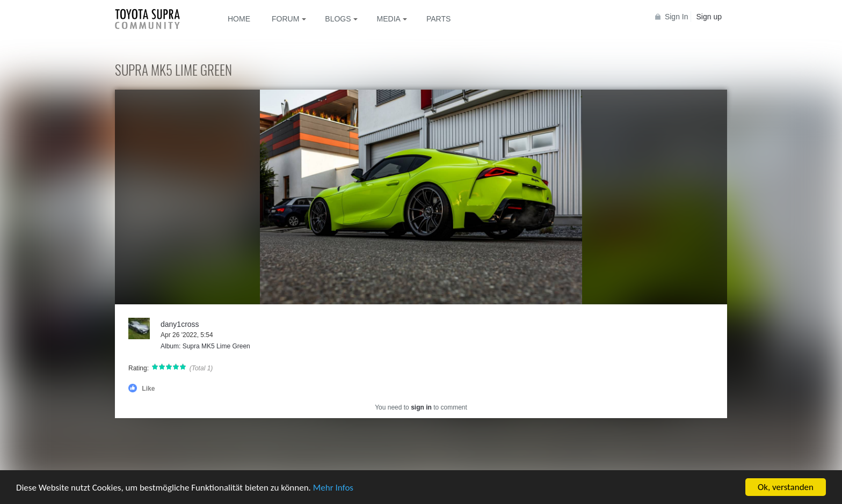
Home (239, 19)
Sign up (709, 17)
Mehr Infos (333, 489)
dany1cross (180, 324)
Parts (438, 19)
